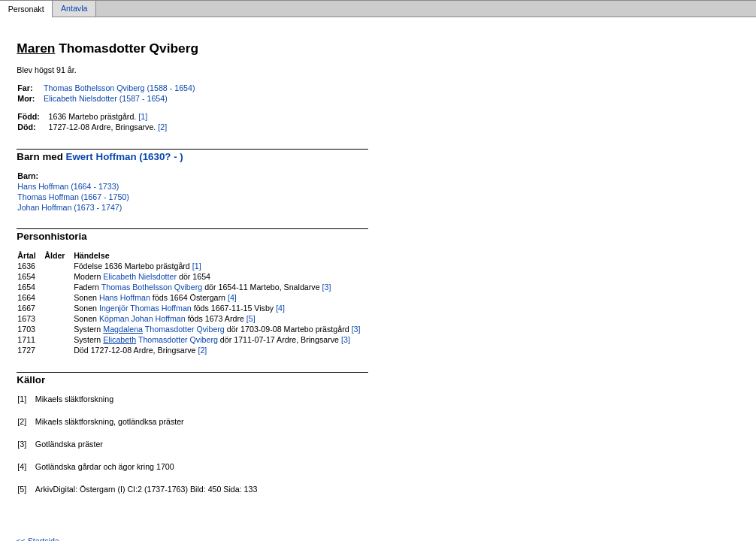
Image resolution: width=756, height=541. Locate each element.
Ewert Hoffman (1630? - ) (125, 157)
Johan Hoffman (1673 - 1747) (70, 207)
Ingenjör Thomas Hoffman (145, 308)
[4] (232, 298)
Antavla (74, 9)
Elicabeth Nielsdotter (140, 277)
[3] (327, 287)
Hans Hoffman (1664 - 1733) (68, 186)
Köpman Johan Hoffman (142, 319)
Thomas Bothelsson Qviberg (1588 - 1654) (119, 88)
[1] (143, 116)
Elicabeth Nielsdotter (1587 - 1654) (106, 98)
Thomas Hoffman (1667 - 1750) (73, 197)
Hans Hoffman (125, 298)
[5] (251, 319)
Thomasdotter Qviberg (164, 329)
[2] (162, 127)
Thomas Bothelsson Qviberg (152, 287)
